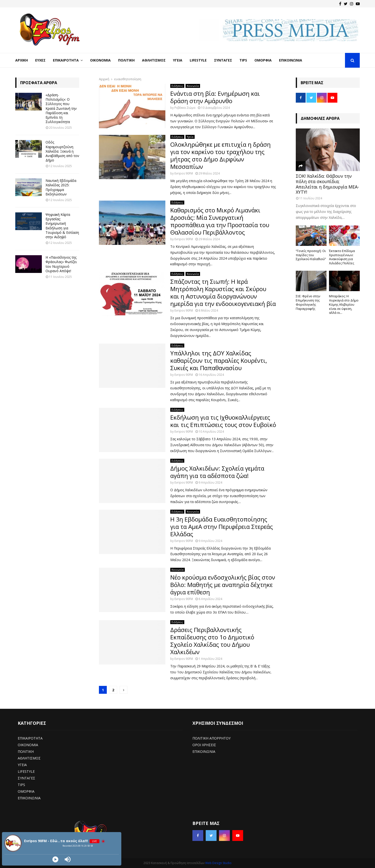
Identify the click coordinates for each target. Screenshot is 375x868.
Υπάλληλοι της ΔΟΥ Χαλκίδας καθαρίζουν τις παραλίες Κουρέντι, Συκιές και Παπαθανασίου (219, 360)
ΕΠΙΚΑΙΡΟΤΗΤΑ (30, 738)
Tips (243, 60)
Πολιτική (126, 60)
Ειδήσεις (177, 86)
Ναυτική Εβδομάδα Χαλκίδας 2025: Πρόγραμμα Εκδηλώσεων (61, 187)
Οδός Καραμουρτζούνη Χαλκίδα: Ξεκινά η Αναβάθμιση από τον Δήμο (62, 151)
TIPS (21, 785)
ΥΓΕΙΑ (22, 765)
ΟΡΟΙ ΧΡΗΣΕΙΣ (204, 745)
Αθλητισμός (154, 60)
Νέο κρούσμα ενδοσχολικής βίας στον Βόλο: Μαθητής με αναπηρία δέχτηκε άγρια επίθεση (223, 585)
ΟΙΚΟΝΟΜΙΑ (28, 745)
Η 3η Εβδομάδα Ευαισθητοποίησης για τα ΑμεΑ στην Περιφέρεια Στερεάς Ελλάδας (222, 527)
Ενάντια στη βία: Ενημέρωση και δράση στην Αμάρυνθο (215, 97)
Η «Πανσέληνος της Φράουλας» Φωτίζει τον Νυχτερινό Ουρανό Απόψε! (61, 264)
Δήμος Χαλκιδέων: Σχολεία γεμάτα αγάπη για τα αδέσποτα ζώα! (217, 472)
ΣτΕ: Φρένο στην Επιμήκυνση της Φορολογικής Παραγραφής (308, 302)
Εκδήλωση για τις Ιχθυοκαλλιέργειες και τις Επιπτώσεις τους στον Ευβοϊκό (223, 421)
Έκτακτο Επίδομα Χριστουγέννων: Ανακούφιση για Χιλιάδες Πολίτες (342, 257)
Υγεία (178, 60)
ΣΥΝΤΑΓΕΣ (26, 778)
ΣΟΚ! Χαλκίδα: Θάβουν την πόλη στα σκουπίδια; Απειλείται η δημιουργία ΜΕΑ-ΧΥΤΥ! (327, 184)
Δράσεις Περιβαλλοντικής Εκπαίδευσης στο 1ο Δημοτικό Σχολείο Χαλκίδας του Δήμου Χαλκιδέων (212, 641)
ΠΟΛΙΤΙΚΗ (26, 751)
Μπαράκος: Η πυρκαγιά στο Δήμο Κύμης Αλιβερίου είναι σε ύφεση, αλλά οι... (344, 304)
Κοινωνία (193, 86)
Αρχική (22, 60)
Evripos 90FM (184, 173)
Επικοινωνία (291, 60)
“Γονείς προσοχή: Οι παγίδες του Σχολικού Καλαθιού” (311, 255)
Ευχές (40, 60)
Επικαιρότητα (66, 60)
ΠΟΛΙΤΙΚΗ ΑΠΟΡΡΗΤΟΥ (211, 738)
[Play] (55, 859)
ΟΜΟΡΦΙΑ (26, 791)
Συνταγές (223, 60)
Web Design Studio (218, 863)
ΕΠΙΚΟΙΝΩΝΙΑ (29, 798)
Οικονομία (100, 60)
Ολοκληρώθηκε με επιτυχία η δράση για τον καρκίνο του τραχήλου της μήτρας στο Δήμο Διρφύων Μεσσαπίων (220, 155)
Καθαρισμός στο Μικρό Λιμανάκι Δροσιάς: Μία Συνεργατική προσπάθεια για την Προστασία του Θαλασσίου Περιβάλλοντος (220, 221)
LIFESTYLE (26, 771)
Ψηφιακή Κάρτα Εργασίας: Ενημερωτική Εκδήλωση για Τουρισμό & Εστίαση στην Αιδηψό (62, 226)
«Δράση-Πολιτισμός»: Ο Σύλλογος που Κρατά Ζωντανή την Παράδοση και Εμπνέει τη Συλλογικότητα (61, 108)
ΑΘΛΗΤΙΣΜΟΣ (29, 758)
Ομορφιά (263, 60)
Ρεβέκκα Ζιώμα (185, 108)
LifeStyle (198, 60)
